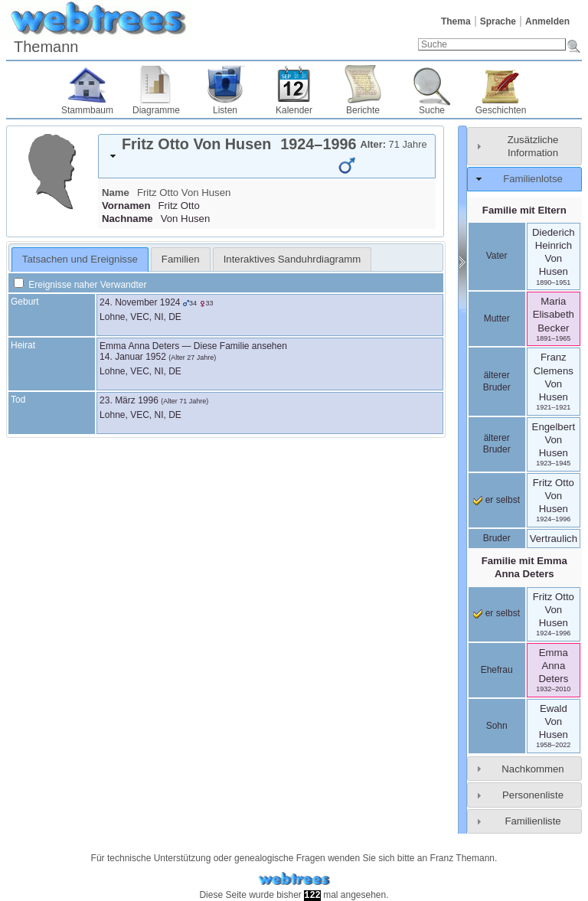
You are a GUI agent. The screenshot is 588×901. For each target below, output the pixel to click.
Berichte (363, 110)
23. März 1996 (129, 400)
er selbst (497, 500)
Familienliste (532, 821)
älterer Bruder (497, 381)
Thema (456, 21)
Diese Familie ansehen (240, 346)
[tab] (267, 156)
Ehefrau (497, 670)
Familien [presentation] (181, 259)
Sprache (498, 21)
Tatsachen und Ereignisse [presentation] (80, 259)
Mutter (497, 318)
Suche (432, 110)
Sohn (497, 726)
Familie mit (524, 567)
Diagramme (156, 110)
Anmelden (547, 21)
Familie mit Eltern (524, 210)
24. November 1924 (140, 302)
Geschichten (501, 110)
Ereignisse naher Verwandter (80, 285)
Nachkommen (532, 769)
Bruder (497, 538)
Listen (225, 110)
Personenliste (533, 795)
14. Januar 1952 (133, 357)
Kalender (294, 110)
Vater (497, 256)
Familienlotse (533, 179)
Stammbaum (87, 110)
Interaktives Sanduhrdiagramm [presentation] (292, 259)
